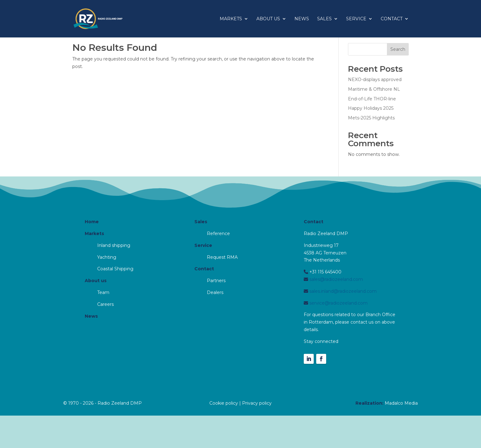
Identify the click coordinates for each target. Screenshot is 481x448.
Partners (216, 281)
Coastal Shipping (115, 269)
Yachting (107, 257)
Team (103, 292)
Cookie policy (224, 403)
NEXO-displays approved (375, 79)
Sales (324, 19)
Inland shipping (114, 245)
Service (356, 19)
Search (398, 49)
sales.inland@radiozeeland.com (342, 291)
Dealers (215, 292)
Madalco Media (401, 403)
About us (268, 19)
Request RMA (222, 257)
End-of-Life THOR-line (372, 99)
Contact (392, 19)
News (302, 19)
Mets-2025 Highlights (371, 118)
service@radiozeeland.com (338, 303)
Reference (218, 234)
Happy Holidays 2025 (371, 108)
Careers (105, 304)
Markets (231, 19)
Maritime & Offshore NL (374, 89)
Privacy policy (257, 403)
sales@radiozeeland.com (336, 279)
